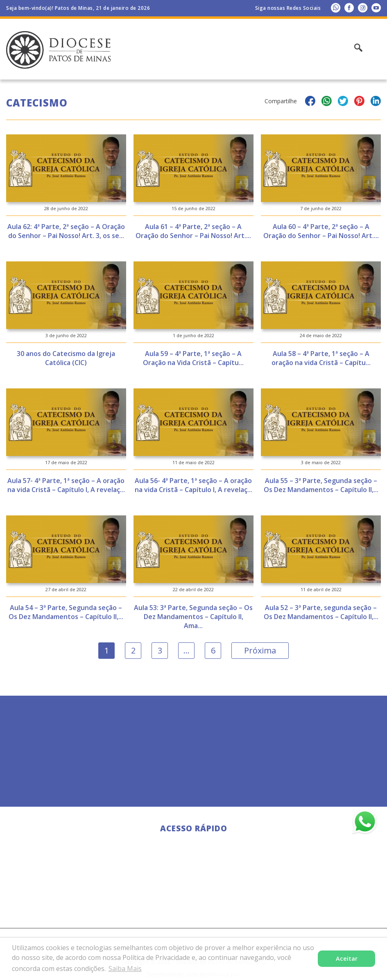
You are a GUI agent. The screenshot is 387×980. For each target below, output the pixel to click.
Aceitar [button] (347, 958)
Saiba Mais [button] (125, 969)
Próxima (260, 650)
